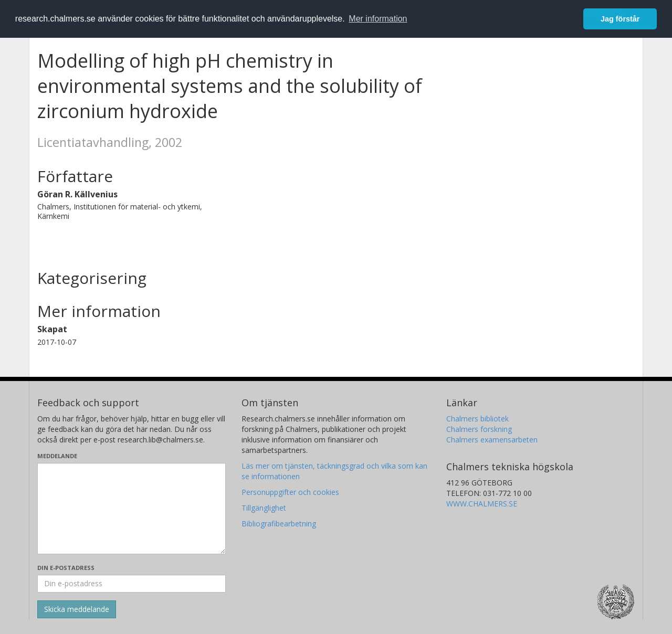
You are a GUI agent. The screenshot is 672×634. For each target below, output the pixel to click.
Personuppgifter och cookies (290, 492)
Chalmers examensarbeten (492, 440)
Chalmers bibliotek (477, 419)
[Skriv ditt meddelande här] (132, 509)
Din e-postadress (66, 568)
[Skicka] (77, 609)
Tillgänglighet (264, 508)
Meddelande (57, 456)
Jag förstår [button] (620, 19)
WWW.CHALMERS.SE (482, 504)
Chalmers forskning (479, 429)
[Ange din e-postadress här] (132, 584)
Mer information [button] (378, 19)
